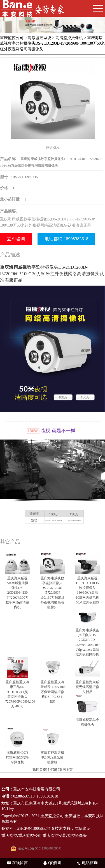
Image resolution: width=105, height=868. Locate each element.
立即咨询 (16, 239)
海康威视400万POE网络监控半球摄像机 (17, 757)
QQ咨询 (53, 863)
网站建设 (82, 829)
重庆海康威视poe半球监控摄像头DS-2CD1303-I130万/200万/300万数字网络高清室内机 (17, 593)
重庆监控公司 (12, 38)
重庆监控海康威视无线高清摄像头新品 (87, 687)
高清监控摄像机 (69, 38)
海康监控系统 (39, 38)
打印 (53, 770)
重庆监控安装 (54, 836)
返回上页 (66, 770)
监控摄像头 (77, 836)
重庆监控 (73, 816)
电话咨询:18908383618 (66, 239)
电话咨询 (88, 863)
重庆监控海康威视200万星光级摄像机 (52, 757)
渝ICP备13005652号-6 (35, 829)
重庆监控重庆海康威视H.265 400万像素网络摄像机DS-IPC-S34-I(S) (53, 692)
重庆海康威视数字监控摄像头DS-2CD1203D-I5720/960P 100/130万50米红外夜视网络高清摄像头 (53, 593)
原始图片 (53, 147)
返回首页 (39, 770)
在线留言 (17, 863)
